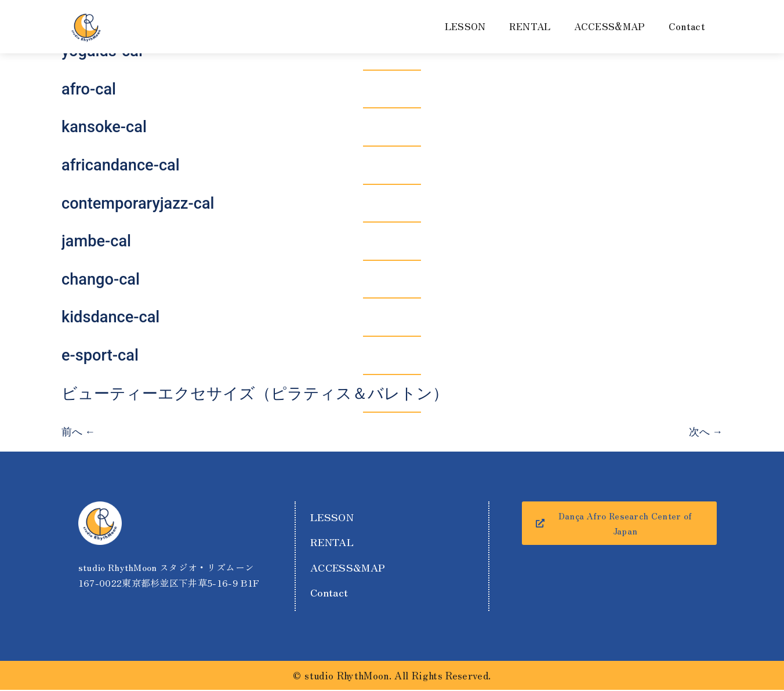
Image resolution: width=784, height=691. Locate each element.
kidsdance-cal (110, 317)
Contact (687, 26)
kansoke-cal (104, 127)
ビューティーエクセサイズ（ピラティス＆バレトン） (255, 394)
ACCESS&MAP (610, 26)
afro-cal (89, 89)
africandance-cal (121, 165)
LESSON (465, 26)
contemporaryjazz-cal (138, 203)
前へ (78, 432)
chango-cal (101, 279)
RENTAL (530, 26)
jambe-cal (96, 241)
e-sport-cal (100, 355)
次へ (706, 432)
